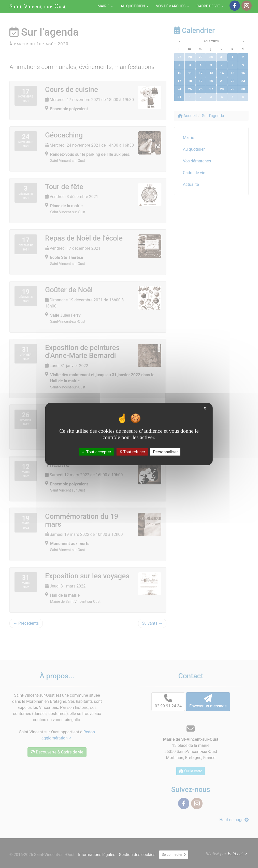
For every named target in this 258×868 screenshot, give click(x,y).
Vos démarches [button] (173, 6)
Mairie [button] (105, 6)
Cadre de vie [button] (210, 6)
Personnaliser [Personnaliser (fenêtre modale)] (165, 452)
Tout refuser (132, 452)
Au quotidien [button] (134, 6)
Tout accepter (97, 452)
